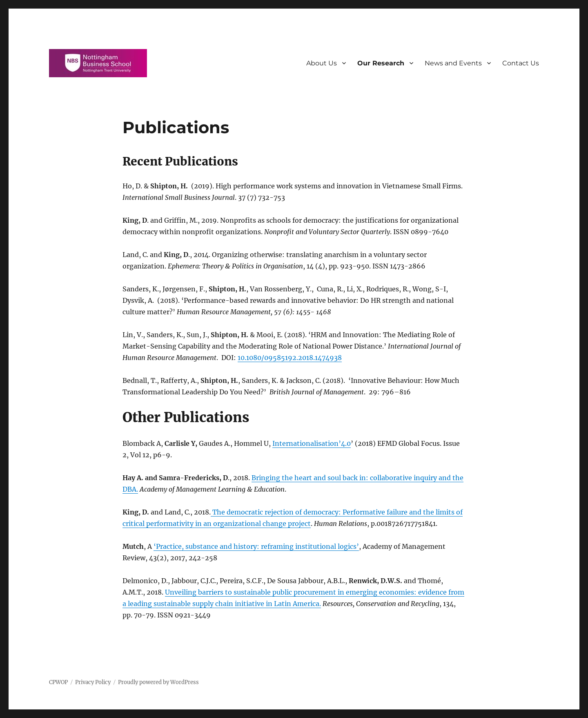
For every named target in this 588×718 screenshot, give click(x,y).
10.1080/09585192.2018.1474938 (290, 358)
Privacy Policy (93, 682)
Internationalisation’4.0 (312, 443)
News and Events (453, 63)
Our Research (381, 63)
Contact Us (521, 63)
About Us (322, 63)
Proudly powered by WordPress (158, 682)
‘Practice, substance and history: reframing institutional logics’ (256, 546)
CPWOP (58, 682)
